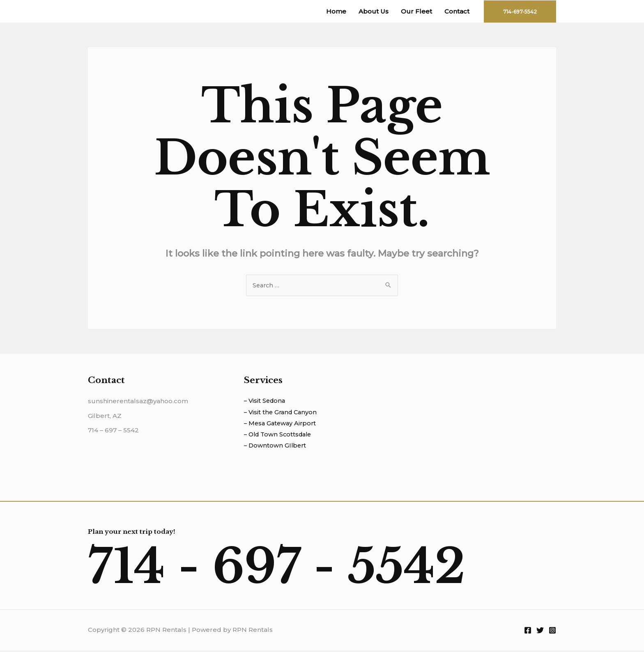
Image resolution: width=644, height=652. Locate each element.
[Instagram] (552, 632)
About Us (374, 11)
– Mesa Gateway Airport (282, 424)
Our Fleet (416, 11)
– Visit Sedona (266, 401)
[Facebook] (528, 632)
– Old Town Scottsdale (280, 436)
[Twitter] (540, 632)
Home (336, 11)
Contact (457, 11)
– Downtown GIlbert (276, 447)
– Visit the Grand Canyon (282, 413)
